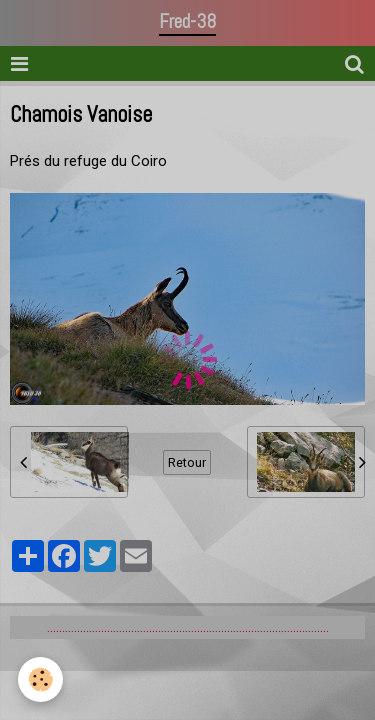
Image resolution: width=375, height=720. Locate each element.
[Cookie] (40, 679)
